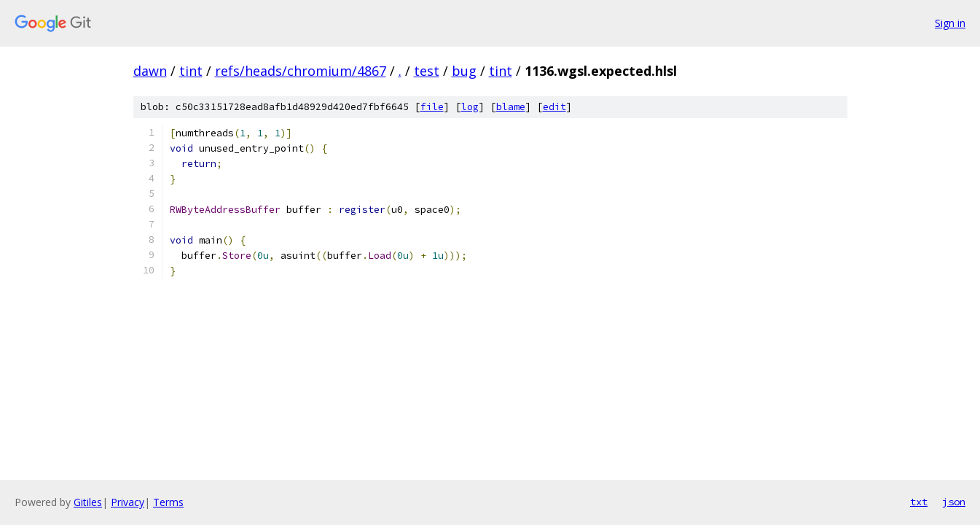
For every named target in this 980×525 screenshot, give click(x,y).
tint (191, 71)
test (427, 71)
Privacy (128, 502)
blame (511, 107)
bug (464, 71)
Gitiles (88, 502)
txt (919, 502)
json (954, 502)
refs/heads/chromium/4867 (301, 71)
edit (554, 107)
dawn (150, 71)
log (470, 107)
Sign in (950, 23)
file (432, 107)
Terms (168, 502)
